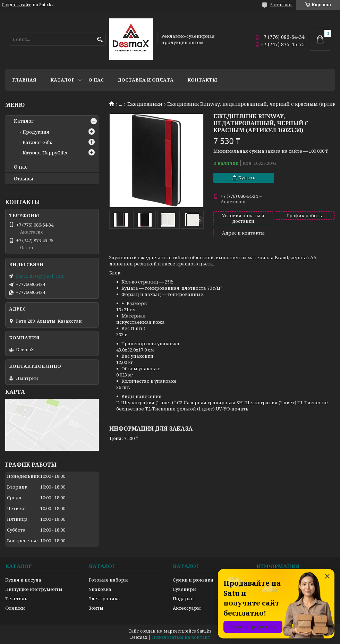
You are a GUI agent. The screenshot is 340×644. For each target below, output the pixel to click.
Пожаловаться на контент (181, 637)
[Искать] (100, 40)
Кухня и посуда (23, 580)
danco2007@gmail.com (40, 276)
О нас (96, 80)
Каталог (62, 80)
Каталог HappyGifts (45, 153)
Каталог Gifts (37, 142)
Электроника (104, 599)
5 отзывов (281, 5)
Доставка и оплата (146, 80)
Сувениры (185, 589)
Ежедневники (145, 104)
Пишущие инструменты (34, 589)
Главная (24, 80)
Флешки (15, 608)
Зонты (96, 608)
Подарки (183, 599)
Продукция (36, 132)
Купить (247, 178)
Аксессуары (187, 608)
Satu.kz (204, 631)
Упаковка (100, 589)
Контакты (202, 80)
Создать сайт (16, 5)
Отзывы (24, 179)
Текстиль (16, 599)
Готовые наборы (108, 580)
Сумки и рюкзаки (193, 580)
